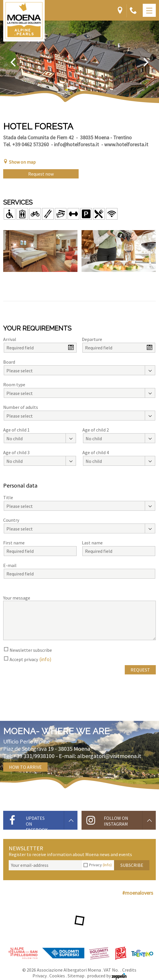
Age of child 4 (96, 452)
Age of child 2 (96, 430)
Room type (14, 385)
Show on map (19, 162)
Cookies (57, 976)
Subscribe (132, 865)
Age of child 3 (16, 452)
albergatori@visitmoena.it (109, 756)
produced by (107, 976)
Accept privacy (24, 659)
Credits (129, 970)
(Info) (107, 865)
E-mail (10, 565)
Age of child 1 (16, 430)
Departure (92, 339)
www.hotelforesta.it (126, 144)
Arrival (10, 339)
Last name (92, 543)
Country (11, 520)
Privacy (100, 865)
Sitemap (76, 976)
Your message (17, 598)
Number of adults (21, 407)
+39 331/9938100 (34, 756)
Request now (41, 174)
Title (8, 497)
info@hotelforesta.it (76, 144)
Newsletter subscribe (31, 650)
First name (14, 543)
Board (9, 362)
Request (140, 670)
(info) (45, 659)
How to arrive (25, 767)
